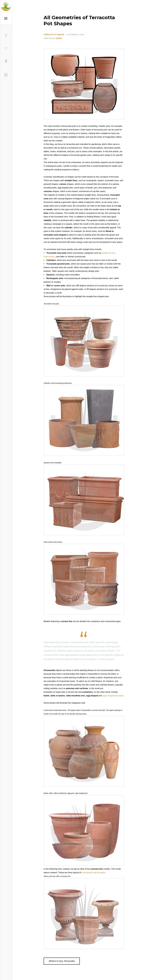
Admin (59, 38)
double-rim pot (108, 253)
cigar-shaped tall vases (113, 696)
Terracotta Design (54, 35)
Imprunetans (49, 257)
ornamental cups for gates (93, 873)
